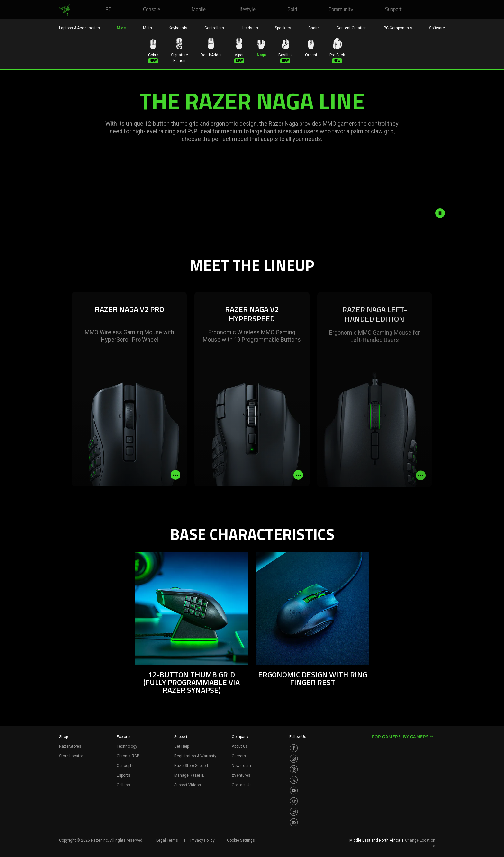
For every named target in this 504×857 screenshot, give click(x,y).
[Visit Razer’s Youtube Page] (294, 790)
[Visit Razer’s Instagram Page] (294, 759)
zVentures (241, 775)
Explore (123, 737)
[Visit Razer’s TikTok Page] (294, 801)
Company (240, 737)
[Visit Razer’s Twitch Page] (294, 812)
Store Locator (71, 756)
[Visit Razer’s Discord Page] (294, 822)
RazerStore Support (191, 766)
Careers (239, 756)
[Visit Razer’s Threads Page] (294, 769)
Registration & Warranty (195, 756)
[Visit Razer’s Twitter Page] (294, 780)
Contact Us (242, 785)
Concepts (125, 766)
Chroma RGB (128, 756)
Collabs (123, 785)
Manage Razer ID (189, 775)
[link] (65, 10)
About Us (240, 746)
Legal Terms (167, 840)
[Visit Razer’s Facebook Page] (294, 748)
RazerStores (70, 746)
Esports (123, 775)
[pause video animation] (440, 213)
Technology (127, 746)
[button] (438, 10)
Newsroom (241, 766)
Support (181, 737)
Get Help (182, 746)
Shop (63, 737)
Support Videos (188, 785)
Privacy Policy (203, 840)
